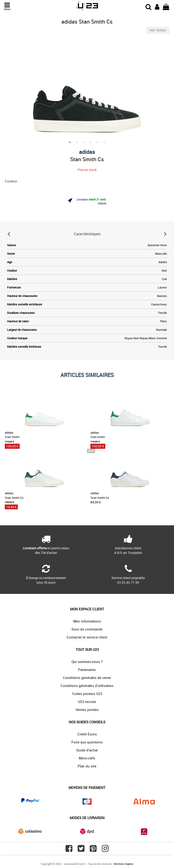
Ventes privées (87, 710)
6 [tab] (104, 142)
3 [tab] (84, 142)
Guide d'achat (87, 750)
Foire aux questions (87, 742)
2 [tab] (77, 142)
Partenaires (87, 670)
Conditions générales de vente (87, 678)
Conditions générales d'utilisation (87, 686)
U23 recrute (87, 702)
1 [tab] (70, 142)
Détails (102, 203)
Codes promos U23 (87, 694)
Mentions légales (124, 864)
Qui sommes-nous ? (87, 662)
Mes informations (87, 621)
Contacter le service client (87, 637)
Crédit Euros (87, 734)
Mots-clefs (87, 758)
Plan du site (87, 766)
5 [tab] (97, 142)
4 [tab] (90, 142)
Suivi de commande (87, 629)
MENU (7, 7)
